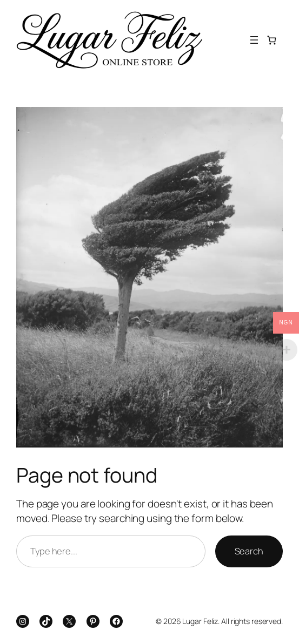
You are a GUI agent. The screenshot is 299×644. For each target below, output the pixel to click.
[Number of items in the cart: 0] (272, 40)
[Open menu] (254, 40)
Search (249, 551)
